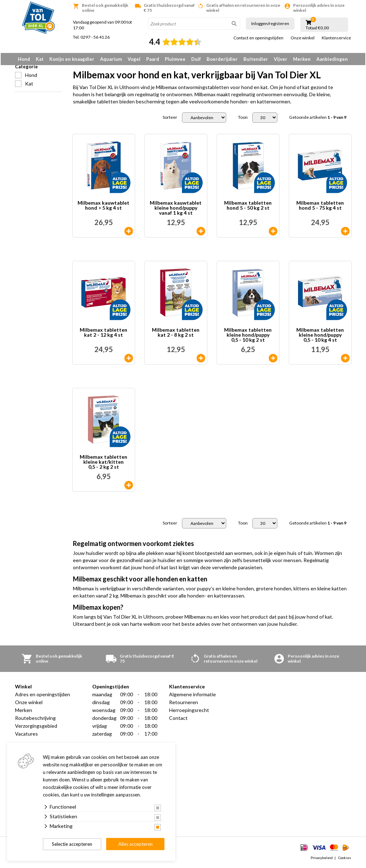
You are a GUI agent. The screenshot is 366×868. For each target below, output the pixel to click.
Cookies (345, 859)
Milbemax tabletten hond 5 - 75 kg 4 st (320, 207)
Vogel (134, 59)
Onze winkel (303, 38)
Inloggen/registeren (270, 23)
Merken (302, 59)
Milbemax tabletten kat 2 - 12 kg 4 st (103, 334)
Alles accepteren (135, 844)
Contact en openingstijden (258, 38)
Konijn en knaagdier (72, 59)
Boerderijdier (222, 59)
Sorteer (170, 119)
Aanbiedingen (332, 59)
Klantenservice (336, 38)
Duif (196, 59)
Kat (40, 59)
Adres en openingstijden (43, 696)
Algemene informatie (192, 696)
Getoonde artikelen (318, 119)
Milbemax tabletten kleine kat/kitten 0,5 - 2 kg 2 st (103, 463)
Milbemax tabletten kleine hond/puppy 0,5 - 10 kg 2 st (248, 336)
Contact (178, 719)
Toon (243, 119)
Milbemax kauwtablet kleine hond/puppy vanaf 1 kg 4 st (176, 209)
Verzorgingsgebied (36, 727)
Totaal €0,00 (317, 28)
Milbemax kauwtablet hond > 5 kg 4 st (103, 207)
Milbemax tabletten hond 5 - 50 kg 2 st (248, 207)
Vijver (281, 59)
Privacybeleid (322, 859)
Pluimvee (175, 59)
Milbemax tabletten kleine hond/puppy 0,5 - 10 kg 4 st (320, 336)
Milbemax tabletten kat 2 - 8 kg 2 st (176, 334)
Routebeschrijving (35, 719)
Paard (153, 59)
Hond (24, 59)
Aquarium (111, 59)
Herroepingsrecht (189, 711)
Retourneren (184, 704)
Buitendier (256, 59)
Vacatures (26, 735)
